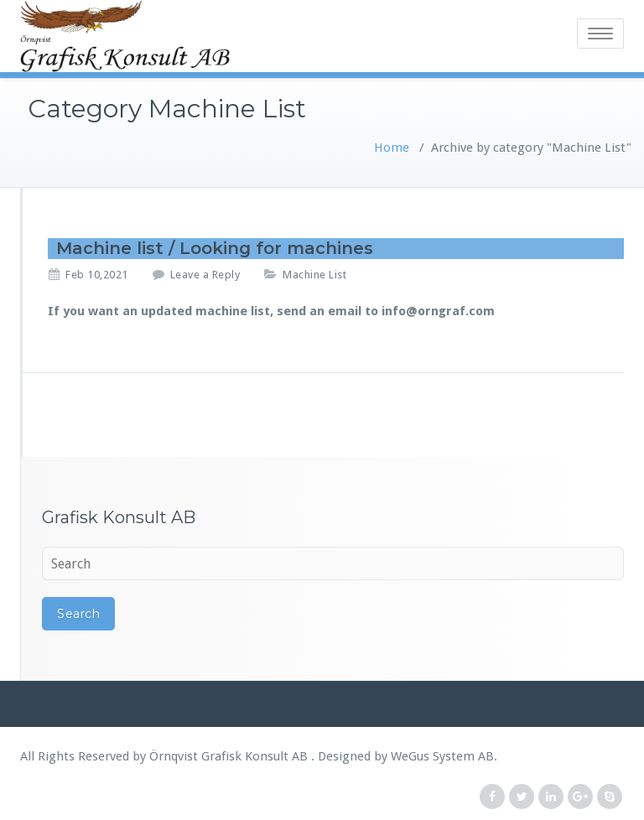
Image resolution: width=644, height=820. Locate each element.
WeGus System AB (442, 756)
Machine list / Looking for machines (215, 248)
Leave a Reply (205, 275)
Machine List (314, 275)
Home (392, 148)
